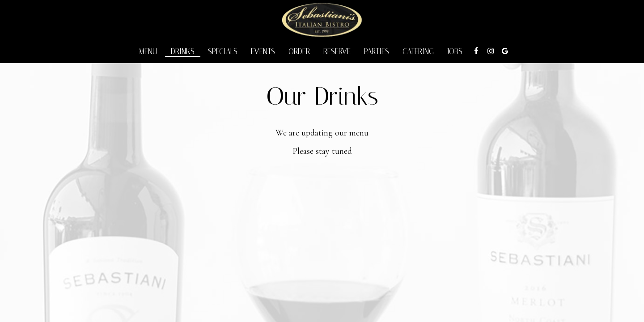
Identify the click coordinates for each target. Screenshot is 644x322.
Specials (223, 51)
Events (263, 51)
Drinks (183, 51)
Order (299, 51)
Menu (148, 51)
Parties (377, 51)
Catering (418, 51)
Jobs (455, 51)
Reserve (337, 51)
